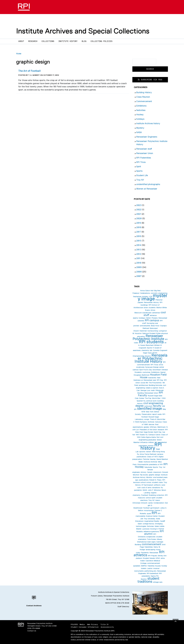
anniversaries (145, 326)
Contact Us (32, 631)
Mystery (140, 128)
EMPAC (144, 566)
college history (149, 524)
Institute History (68, 41)
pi (142, 380)
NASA (139, 132)
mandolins (152, 378)
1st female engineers (149, 470)
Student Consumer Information (85, 627)
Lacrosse (146, 529)
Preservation (147, 414)
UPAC (158, 558)
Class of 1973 (152, 457)
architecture (143, 385)
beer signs (151, 542)
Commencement (144, 101)
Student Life (142, 175)
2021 (139, 214)
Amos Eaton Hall (147, 291)
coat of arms (146, 488)
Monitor (149, 477)
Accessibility (107, 627)
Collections (48, 41)
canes (150, 503)
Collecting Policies (102, 41)
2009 (139, 267)
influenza (144, 442)
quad (149, 514)
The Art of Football (29, 71)
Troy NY (140, 180)
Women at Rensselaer (147, 189)
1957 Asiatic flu (142, 435)
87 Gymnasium (147, 485)
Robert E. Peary (155, 480)
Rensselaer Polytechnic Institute (148, 337)
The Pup (148, 398)
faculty (157, 406)
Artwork (144, 503)
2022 (139, 210)
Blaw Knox (155, 326)
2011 (138, 258)
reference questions (151, 532)
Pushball (145, 495)
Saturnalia (148, 467)
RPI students (151, 342)
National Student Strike (151, 333)
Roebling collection (156, 495)
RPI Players (152, 556)
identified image (150, 408)
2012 (139, 254)
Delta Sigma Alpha (149, 437)
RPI (154, 513)
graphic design (154, 475)
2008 (139, 272)
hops (150, 353)
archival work (151, 401)
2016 (139, 236)
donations (156, 488)
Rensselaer (154, 553)
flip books (144, 475)
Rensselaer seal (150, 380)
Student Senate (149, 558)
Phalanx (155, 318)
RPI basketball (152, 573)
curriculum (148, 406)
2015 (139, 241)
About (21, 41)
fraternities (149, 547)
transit (148, 452)
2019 (139, 223)
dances (151, 424)
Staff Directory (123, 607)
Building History (144, 92)
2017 (139, 232)
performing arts (150, 571)
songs (147, 419)
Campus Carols (154, 435)
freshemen (137, 297)
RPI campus (152, 320)
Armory (143, 472)
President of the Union (148, 430)
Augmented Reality (152, 521)
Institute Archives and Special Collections (83, 31)
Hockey (140, 115)
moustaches (149, 510)
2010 (139, 263)
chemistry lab (147, 350)
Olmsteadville (143, 464)
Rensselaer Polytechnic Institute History (151, 358)
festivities (141, 110)
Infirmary (153, 427)
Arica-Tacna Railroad (148, 454)
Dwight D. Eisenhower (151, 505)
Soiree (142, 398)
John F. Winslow (154, 490)
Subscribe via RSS (150, 80)
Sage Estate (148, 432)
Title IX (104, 624)
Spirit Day (158, 432)
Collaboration (159, 503)
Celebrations (145, 293)
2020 (139, 218)
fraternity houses (154, 566)
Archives (151, 422)
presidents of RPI (156, 464)
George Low (145, 390)
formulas (150, 526)
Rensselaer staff (144, 149)
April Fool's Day (146, 370)
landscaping (150, 550)
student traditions (148, 580)
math (153, 390)
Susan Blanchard (147, 345)
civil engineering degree (149, 405)
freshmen (143, 331)
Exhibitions (141, 106)
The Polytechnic (155, 383)
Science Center (152, 516)
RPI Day (160, 380)
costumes (146, 372)
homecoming (153, 331)
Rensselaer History (151, 302)
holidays (140, 119)
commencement (152, 544)
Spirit (139, 166)
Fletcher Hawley (149, 459)
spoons (142, 452)
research (161, 430)
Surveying (151, 323)
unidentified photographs (148, 184)
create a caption (152, 388)
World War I (157, 398)
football (146, 508)
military (151, 442)
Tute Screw (151, 539)
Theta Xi (153, 419)
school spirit (151, 498)
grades (146, 427)
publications (144, 480)
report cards (157, 414)
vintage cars (158, 582)
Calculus (158, 422)
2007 (139, 276)
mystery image (153, 297)
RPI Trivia (141, 162)
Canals (150, 472)
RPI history (151, 446)
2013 (139, 250)
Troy (161, 467)
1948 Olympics (141, 422)
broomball (157, 370)
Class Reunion (143, 97)
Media (82, 624)
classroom (157, 472)
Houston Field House (153, 376)
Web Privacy (93, 624)
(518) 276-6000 (34, 628)
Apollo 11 (150, 348)
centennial (156, 313)
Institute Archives (150, 462)
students (152, 308)
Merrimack (161, 427)
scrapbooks (151, 537)
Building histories (155, 385)
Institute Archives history (148, 123)
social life (144, 383)
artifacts (157, 485)
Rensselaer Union (145, 153)
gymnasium (155, 508)
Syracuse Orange (152, 367)
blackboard (147, 313)
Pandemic (145, 553)
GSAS (145, 490)
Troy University (149, 519)
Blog (84, 41)
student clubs (157, 482)
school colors (146, 482)
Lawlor (150, 568)
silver (146, 308)
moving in (154, 529)
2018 (139, 227)
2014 (139, 245)
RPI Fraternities (144, 158)
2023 (139, 205)
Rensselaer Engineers (147, 137)
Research (33, 41)
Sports (139, 171)
